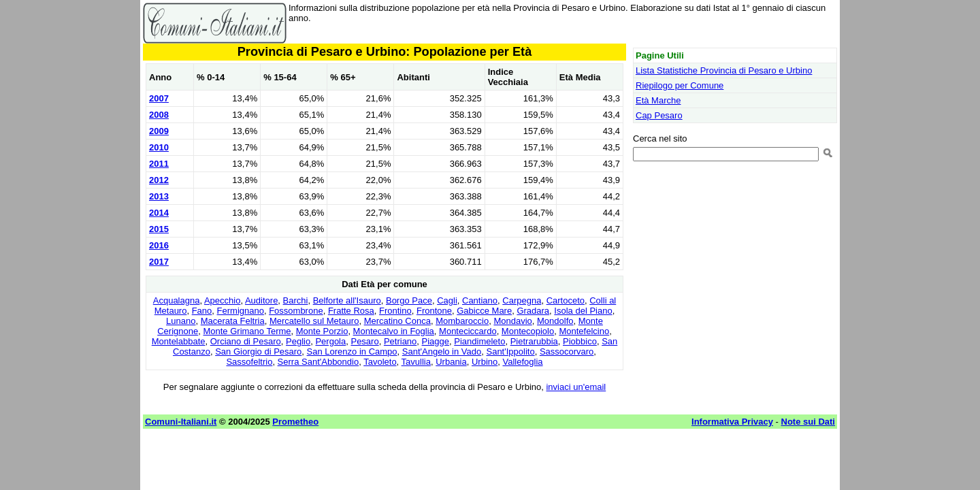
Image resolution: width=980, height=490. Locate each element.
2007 (159, 98)
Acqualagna (177, 300)
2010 (159, 147)
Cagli (447, 300)
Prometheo (295, 422)
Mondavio (512, 321)
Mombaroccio (462, 321)
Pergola (330, 341)
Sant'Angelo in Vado (442, 352)
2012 (159, 180)
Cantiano (480, 300)
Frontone (434, 311)
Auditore (261, 300)
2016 (159, 245)
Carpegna (522, 300)
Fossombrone (296, 311)
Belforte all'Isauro (347, 300)
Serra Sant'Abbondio (318, 362)
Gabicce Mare (484, 311)
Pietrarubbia (534, 341)
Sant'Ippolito (510, 352)
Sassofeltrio (249, 362)
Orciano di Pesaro (246, 341)
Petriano (400, 341)
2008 (159, 115)
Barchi (296, 300)
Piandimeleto (479, 341)
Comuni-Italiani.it (181, 422)
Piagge (436, 341)
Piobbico (580, 341)
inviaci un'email (576, 387)
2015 (159, 229)
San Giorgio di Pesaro (258, 352)
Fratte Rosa (351, 311)
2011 (159, 164)
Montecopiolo (528, 331)
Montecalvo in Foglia (394, 331)
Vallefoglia (523, 362)
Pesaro (364, 341)
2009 (159, 131)
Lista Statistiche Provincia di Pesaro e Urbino (724, 70)
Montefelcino (584, 331)
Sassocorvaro (567, 352)
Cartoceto (566, 300)
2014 (159, 213)
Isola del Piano (583, 311)
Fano (202, 311)
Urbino (485, 362)
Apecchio (222, 300)
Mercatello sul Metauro (314, 321)
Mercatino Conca (397, 321)
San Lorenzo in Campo (352, 352)
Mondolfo (555, 321)
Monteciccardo (468, 331)
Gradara (533, 311)
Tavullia (416, 362)
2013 (159, 196)
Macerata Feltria (233, 321)
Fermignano (241, 311)
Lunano (181, 321)
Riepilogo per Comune (680, 85)
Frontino (395, 311)
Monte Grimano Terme (247, 331)
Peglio (298, 341)
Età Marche (658, 100)
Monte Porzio (322, 331)
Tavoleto (380, 362)
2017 (159, 262)
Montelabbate (179, 341)
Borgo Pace (409, 300)
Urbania (451, 362)
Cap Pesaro (659, 115)
